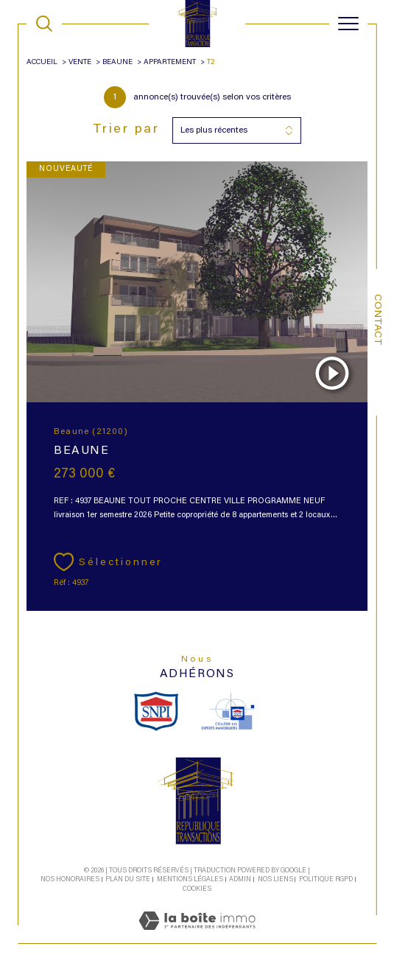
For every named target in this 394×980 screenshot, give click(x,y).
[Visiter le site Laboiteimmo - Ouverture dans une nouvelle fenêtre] (197, 937)
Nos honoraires (70, 879)
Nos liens (275, 879)
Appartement (170, 63)
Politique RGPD (326, 879)
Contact (377, 320)
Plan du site (128, 879)
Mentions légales (190, 879)
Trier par (126, 130)
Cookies (197, 889)
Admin (240, 879)
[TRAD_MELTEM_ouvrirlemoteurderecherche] (44, 24)
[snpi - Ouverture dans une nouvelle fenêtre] (156, 711)
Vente (80, 63)
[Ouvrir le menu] (348, 24)
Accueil (42, 63)
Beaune (117, 63)
